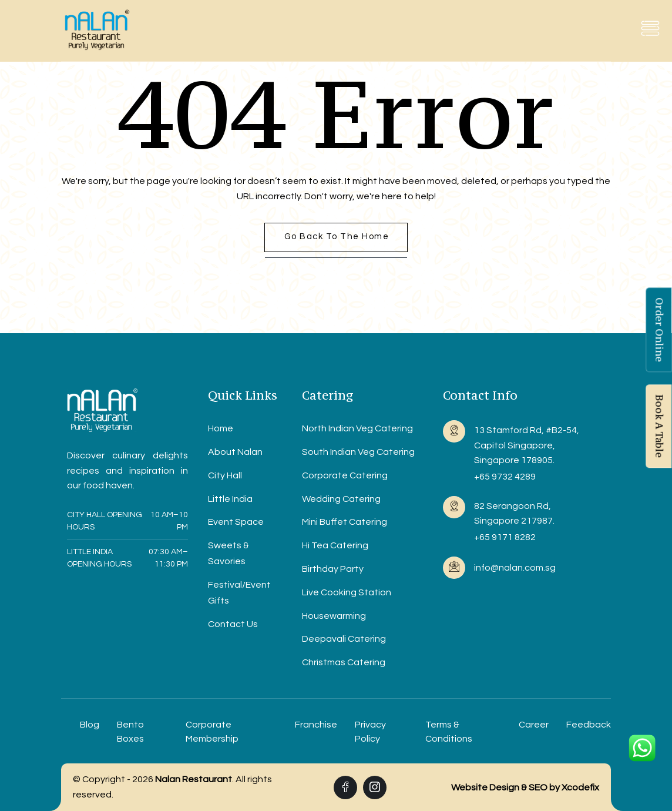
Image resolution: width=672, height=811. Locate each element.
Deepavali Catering (344, 639)
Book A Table (659, 426)
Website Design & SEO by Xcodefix (525, 787)
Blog (90, 725)
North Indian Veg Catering (357, 428)
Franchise (316, 725)
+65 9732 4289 (505, 477)
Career (534, 725)
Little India (230, 499)
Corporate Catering (345, 475)
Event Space (236, 522)
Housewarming (334, 616)
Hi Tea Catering (335, 545)
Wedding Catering (341, 499)
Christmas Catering (344, 662)
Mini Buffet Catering (345, 522)
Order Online (659, 330)
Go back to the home (337, 237)
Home (221, 428)
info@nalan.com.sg (515, 568)
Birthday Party (333, 569)
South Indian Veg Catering (358, 452)
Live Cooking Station (347, 592)
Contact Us (233, 624)
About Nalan (235, 452)
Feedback (589, 725)
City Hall (225, 475)
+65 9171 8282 (505, 537)
